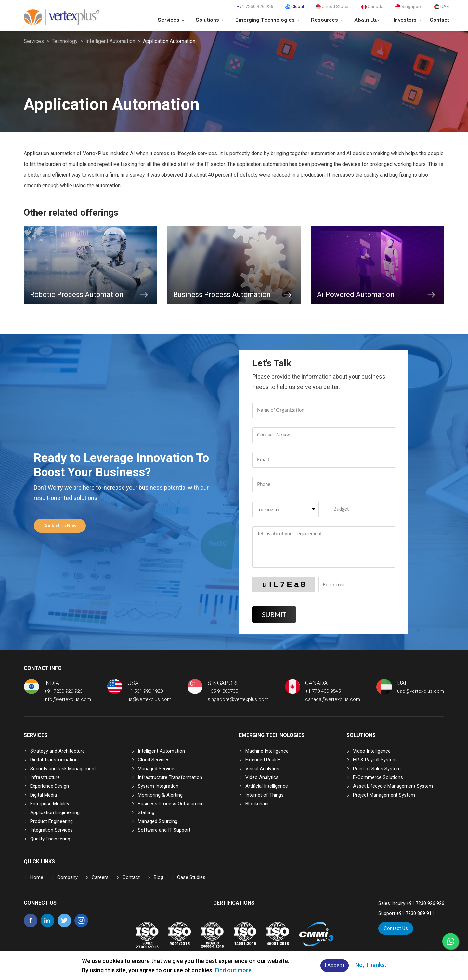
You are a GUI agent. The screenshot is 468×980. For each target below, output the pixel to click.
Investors (408, 20)
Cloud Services (154, 760)
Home (37, 877)
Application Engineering (55, 812)
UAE (442, 7)
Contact (439, 20)
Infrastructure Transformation (170, 777)
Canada (372, 7)
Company (67, 877)
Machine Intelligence (267, 751)
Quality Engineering (50, 839)
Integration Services (52, 830)
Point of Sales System (377, 769)
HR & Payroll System (375, 760)
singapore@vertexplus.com (238, 699)
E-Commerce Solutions (378, 777)
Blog (158, 877)
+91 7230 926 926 (63, 691)
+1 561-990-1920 (145, 691)
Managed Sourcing (158, 821)
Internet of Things (265, 795)
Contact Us (396, 928)
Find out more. (233, 970)
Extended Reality (263, 760)
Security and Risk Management (63, 769)
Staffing (146, 812)
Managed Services (157, 769)
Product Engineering (52, 821)
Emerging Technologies (268, 20)
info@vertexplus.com (68, 699)
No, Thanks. (372, 965)
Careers (100, 877)
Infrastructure (45, 777)
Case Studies (191, 877)
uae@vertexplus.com (421, 691)
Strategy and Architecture (58, 751)
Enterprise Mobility (50, 804)
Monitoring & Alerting (160, 795)
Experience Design (50, 786)
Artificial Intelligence (267, 786)
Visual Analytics (262, 769)
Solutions (210, 20)
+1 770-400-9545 (323, 691)
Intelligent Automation (110, 41)
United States (333, 7)
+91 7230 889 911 (415, 913)
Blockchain (257, 804)
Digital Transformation (54, 760)
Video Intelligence (372, 751)
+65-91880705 (223, 691)
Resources (327, 20)
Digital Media (44, 795)
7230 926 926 (255, 7)
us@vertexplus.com (149, 699)
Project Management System (384, 795)
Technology (65, 41)
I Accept (334, 966)
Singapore (409, 7)
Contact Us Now (60, 526)
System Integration (158, 786)
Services (171, 20)
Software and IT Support (164, 830)
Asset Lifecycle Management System (393, 786)
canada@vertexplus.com (333, 699)
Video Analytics (262, 777)
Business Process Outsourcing (171, 804)
